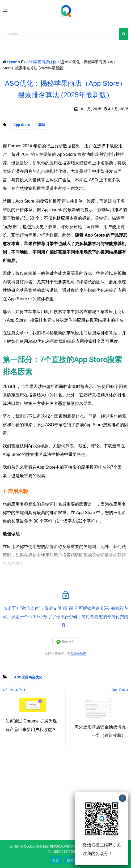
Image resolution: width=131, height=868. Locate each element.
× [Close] (122, 798)
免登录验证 (78, 654)
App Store (22, 125)
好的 (56, 860)
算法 (42, 125)
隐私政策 (74, 860)
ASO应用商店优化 (28, 677)
